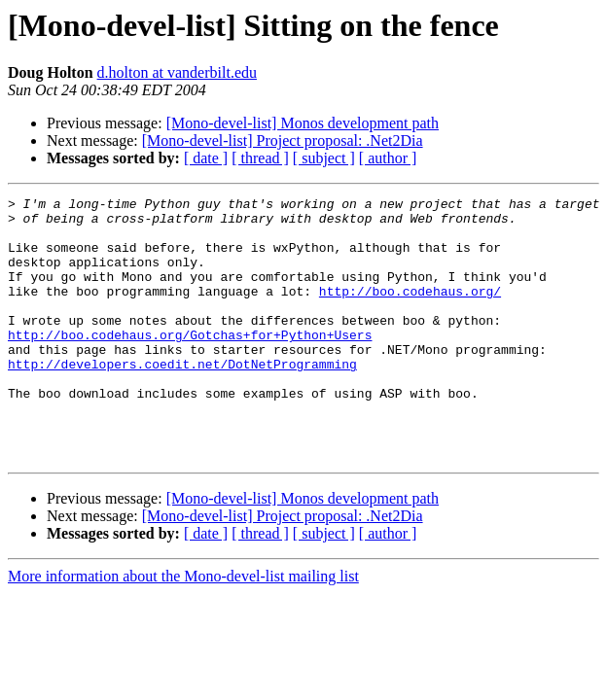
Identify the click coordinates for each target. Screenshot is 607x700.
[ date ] (206, 158)
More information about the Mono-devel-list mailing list (183, 629)
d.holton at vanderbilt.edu (177, 72)
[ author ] (388, 158)
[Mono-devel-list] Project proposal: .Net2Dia (283, 140)
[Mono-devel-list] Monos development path (303, 123)
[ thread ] (260, 158)
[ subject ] (324, 158)
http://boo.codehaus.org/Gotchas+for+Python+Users (190, 364)
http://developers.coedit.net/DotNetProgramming (182, 399)
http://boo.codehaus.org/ (410, 311)
